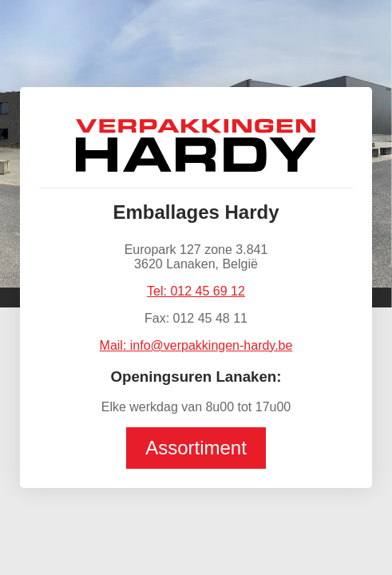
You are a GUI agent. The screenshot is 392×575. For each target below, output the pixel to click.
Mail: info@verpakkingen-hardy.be (196, 345)
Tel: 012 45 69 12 (196, 291)
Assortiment (196, 448)
